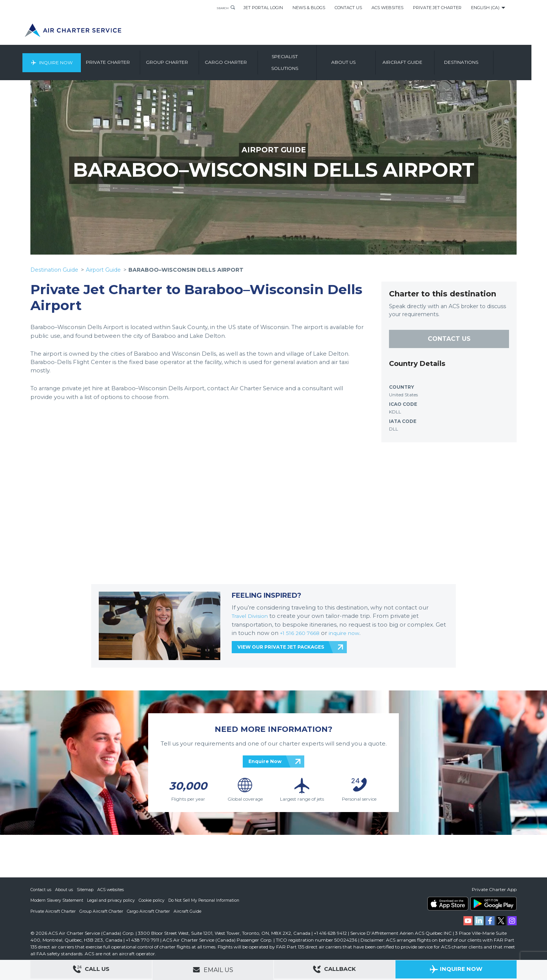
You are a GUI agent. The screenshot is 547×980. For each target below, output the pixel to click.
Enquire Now (265, 761)
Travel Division (252, 616)
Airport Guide (103, 270)
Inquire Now (71, 59)
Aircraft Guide (421, 59)
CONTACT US (449, 339)
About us (362, 59)
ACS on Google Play (493, 904)
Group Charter (185, 59)
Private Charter (126, 59)
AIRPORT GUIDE (274, 150)
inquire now (349, 633)
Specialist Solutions (303, 59)
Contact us (41, 890)
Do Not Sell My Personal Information (206, 901)
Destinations (479, 59)
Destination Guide (54, 270)
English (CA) (485, 8)
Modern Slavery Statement (57, 901)
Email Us (213, 970)
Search (219, 8)
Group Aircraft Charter (102, 911)
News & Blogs (309, 8)
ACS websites (111, 890)
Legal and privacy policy (112, 901)
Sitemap (85, 890)
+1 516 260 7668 (303, 633)
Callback (335, 970)
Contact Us (348, 8)
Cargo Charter (244, 59)
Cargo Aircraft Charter (150, 911)
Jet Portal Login (263, 8)
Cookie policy (153, 901)
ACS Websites (387, 8)
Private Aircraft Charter (53, 911)
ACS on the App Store (448, 904)
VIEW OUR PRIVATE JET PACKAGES (281, 647)
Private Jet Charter (437, 8)
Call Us (91, 970)
